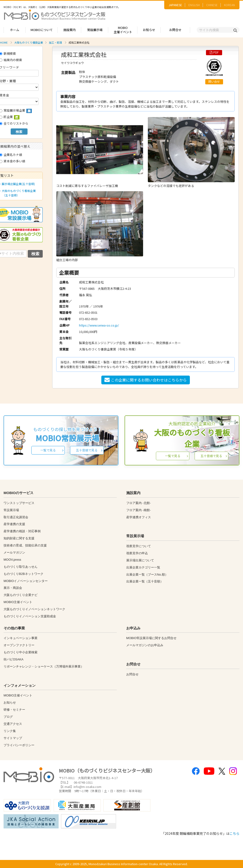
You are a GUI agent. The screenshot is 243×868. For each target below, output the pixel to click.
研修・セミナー (14, 710)
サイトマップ (13, 738)
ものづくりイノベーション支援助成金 (30, 616)
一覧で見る (48, 450)
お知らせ (149, 30)
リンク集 (10, 731)
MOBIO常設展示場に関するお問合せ (151, 638)
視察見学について (139, 546)
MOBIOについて (42, 30)
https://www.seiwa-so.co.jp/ (99, 325)
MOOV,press (12, 560)
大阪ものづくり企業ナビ (21, 595)
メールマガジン (14, 552)
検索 (19, 132)
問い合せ (214, 82)
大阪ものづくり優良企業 (29, 42)
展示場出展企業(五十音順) (17, 184)
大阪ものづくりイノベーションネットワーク (34, 609)
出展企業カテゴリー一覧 (143, 567)
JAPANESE (175, 5)
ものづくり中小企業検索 (21, 652)
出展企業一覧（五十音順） (145, 581)
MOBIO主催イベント (123, 30)
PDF (214, 52)
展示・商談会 (13, 588)
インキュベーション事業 (21, 638)
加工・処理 (55, 42)
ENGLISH (194, 5)
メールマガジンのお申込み (145, 645)
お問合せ (175, 30)
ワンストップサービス (19, 503)
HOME (4, 42)
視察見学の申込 (137, 553)
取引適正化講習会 (16, 517)
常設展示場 (95, 30)
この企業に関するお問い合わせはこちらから (146, 380)
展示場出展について (140, 560)
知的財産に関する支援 (19, 538)
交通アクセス (13, 724)
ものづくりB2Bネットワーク (23, 574)
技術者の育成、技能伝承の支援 (25, 545)
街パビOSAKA (14, 659)
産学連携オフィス (139, 517)
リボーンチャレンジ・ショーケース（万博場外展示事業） (44, 666)
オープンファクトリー (19, 645)
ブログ (8, 717)
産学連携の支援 (14, 524)
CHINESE (212, 5)
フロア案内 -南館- (138, 510)
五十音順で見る (87, 450)
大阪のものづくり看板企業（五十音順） (18, 193)
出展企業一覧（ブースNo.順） (147, 575)
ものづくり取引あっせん (21, 567)
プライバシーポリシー (19, 745)
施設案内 (70, 30)
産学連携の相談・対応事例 (22, 531)
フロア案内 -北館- (138, 503)
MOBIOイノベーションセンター (26, 581)
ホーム (15, 30)
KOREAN (229, 5)
